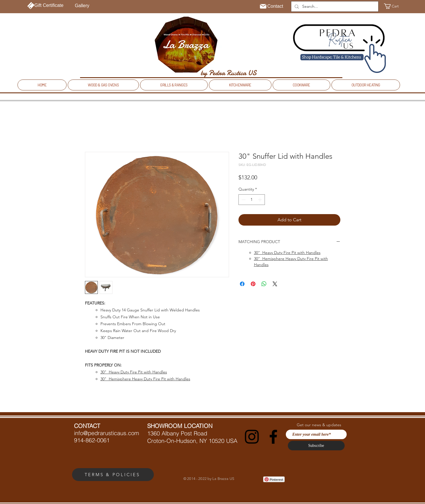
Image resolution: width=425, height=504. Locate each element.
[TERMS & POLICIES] (113, 475)
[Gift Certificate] (45, 5)
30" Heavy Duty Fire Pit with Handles (134, 372)
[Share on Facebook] (242, 284)
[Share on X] (275, 284)
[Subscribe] (316, 446)
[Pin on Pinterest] (253, 284)
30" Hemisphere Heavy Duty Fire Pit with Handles (145, 379)
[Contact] (271, 6)
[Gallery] (82, 6)
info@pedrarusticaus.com (107, 433)
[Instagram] (252, 437)
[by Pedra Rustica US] (229, 73)
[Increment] (260, 200)
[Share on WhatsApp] (264, 284)
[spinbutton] (252, 200)
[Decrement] (243, 200)
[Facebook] (273, 437)
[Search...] (334, 7)
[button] (395, 6)
